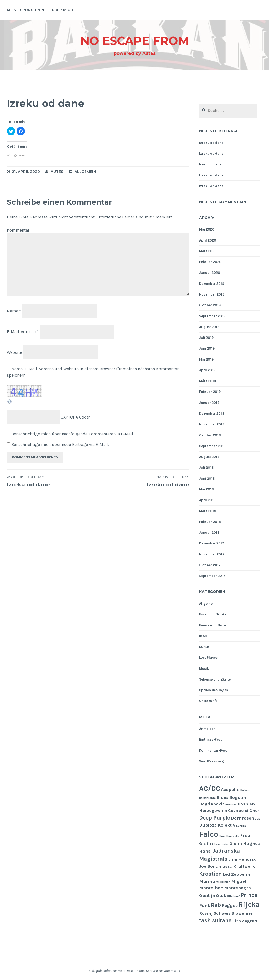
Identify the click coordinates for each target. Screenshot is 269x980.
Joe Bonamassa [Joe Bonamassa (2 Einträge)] (216, 866)
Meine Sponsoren (25, 10)
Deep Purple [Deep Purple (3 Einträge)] (215, 818)
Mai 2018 (206, 489)
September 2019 (212, 316)
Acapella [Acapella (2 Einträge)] (230, 789)
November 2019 (212, 294)
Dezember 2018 (212, 413)
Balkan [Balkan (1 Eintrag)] (245, 790)
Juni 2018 (207, 478)
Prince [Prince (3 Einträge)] (249, 895)
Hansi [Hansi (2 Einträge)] (205, 851)
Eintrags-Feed (211, 739)
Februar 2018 (210, 522)
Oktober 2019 (210, 305)
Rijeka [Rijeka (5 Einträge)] (249, 904)
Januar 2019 (209, 403)
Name (14, 311)
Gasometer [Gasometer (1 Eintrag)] (221, 844)
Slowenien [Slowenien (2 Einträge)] (242, 913)
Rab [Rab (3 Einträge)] (216, 905)
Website (14, 352)
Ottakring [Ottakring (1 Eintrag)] (233, 896)
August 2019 (209, 327)
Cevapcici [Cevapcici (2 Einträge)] (238, 810)
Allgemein (85, 172)
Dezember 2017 (212, 543)
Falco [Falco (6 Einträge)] (209, 834)
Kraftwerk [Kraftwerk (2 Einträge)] (244, 866)
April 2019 (207, 370)
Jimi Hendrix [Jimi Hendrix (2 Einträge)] (242, 859)
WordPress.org (211, 761)
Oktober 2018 (210, 435)
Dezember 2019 (212, 284)
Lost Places (208, 658)
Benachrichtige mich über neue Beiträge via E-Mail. (60, 444)
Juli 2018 (206, 467)
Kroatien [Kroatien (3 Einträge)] (210, 874)
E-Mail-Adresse (23, 332)
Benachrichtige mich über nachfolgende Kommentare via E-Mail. (73, 434)
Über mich (62, 10)
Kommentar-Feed (213, 750)
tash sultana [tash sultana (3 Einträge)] (215, 920)
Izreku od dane (53, 481)
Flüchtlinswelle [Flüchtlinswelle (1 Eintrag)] (229, 836)
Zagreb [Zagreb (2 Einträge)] (249, 921)
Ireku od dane (210, 164)
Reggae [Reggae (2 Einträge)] (230, 905)
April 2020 (208, 240)
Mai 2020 (207, 229)
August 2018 (209, 457)
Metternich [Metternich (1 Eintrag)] (223, 882)
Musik (204, 669)
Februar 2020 (210, 262)
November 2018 (212, 424)
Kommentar (18, 230)
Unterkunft (208, 701)
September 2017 (212, 576)
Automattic (172, 971)
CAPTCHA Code (75, 417)
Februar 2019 (210, 392)
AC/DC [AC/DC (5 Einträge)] (210, 789)
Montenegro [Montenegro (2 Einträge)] (237, 888)
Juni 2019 (207, 348)
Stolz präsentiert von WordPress (111, 971)
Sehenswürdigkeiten (216, 679)
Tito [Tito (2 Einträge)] (237, 921)
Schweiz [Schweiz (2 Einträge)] (222, 913)
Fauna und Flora (213, 625)
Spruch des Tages (214, 690)
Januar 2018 (209, 532)
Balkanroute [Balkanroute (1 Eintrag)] (207, 798)
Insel (203, 636)
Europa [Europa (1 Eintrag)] (241, 826)
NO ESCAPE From (134, 40)
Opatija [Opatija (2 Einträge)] (207, 895)
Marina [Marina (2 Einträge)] (207, 881)
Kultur (204, 647)
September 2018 (212, 446)
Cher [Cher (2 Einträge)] (254, 810)
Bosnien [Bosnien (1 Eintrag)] (231, 804)
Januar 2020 (210, 273)
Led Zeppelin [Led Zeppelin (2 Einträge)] (236, 874)
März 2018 (208, 511)
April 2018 (207, 500)
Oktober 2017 (210, 565)
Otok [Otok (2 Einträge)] (221, 895)
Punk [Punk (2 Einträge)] (205, 905)
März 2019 (208, 381)
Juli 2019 (206, 338)
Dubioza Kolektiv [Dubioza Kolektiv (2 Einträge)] (217, 825)
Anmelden (207, 729)
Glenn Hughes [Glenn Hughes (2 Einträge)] (245, 844)
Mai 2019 (206, 359)
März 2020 (208, 251)
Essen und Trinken (214, 614)
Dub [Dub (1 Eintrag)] (258, 819)
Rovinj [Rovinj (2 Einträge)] (206, 913)
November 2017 (212, 554)
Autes (57, 172)
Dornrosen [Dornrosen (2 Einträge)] (242, 818)
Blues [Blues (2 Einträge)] (223, 797)
